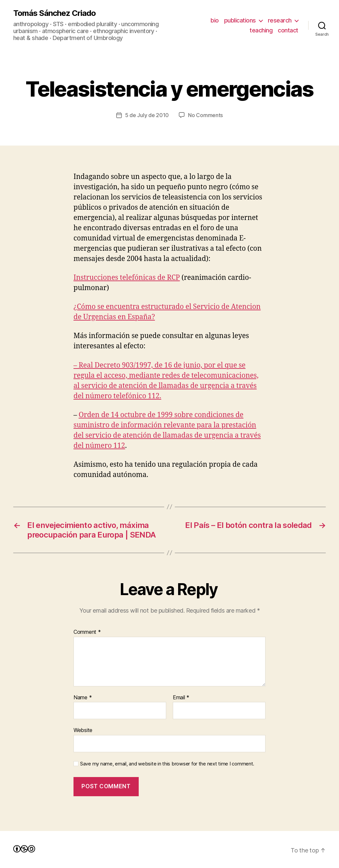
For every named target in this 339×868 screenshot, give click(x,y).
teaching (261, 30)
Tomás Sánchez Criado (54, 13)
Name (83, 698)
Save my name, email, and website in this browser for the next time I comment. (167, 764)
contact (288, 30)
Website (83, 730)
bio (215, 20)
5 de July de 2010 (147, 115)
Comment (87, 632)
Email (181, 698)
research (280, 20)
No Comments (205, 115)
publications (240, 20)
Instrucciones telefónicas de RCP (127, 278)
